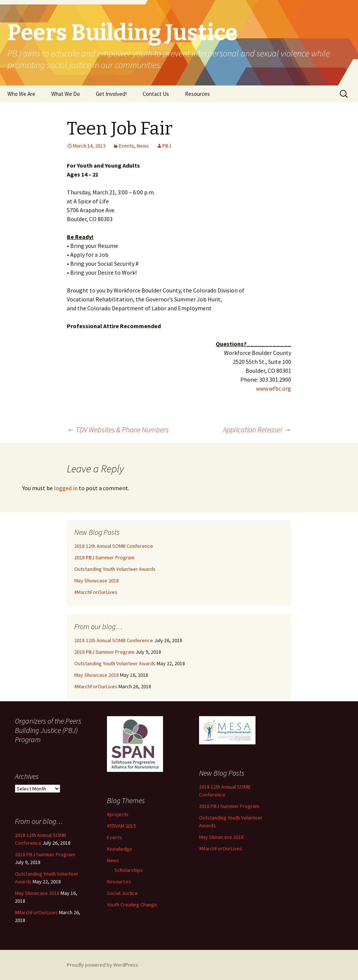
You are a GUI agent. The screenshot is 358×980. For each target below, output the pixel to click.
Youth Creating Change (132, 905)
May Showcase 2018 (97, 580)
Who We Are (21, 94)
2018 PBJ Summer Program (104, 557)
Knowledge (120, 849)
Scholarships (129, 870)
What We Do (66, 94)
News (143, 146)
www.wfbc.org (274, 388)
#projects (118, 814)
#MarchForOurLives (96, 592)
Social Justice (122, 893)
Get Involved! (111, 94)
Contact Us (156, 94)
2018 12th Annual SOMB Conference (114, 546)
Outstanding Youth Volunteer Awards (115, 569)
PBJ (167, 146)
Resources (197, 94)
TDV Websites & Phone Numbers (118, 429)
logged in (66, 488)
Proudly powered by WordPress (102, 965)
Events (126, 146)
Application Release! (257, 429)
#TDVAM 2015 (121, 826)
